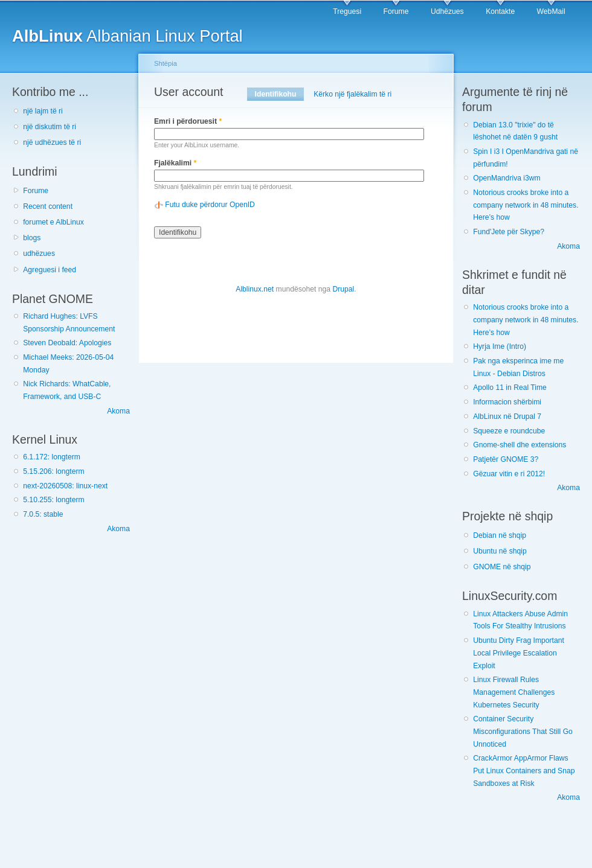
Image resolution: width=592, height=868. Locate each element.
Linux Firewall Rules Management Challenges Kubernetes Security (514, 692)
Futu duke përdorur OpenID (210, 205)
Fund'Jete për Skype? (509, 232)
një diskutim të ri (50, 127)
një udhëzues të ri (52, 142)
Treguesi (347, 11)
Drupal (343, 289)
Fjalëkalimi (175, 163)
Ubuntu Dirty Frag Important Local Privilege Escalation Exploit (519, 653)
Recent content (48, 206)
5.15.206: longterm (53, 471)
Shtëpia (166, 63)
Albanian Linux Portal (127, 36)
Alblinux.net (255, 289)
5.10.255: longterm (53, 500)
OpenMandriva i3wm (507, 178)
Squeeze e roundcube (509, 431)
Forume (396, 11)
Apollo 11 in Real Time (510, 388)
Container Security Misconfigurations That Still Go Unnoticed (523, 731)
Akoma (118, 411)
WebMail (551, 11)
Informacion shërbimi (507, 402)
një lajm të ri (43, 111)
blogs (32, 238)
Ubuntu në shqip (500, 551)
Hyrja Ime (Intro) (500, 346)
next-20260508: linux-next (65, 486)
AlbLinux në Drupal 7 (507, 416)
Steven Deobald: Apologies (67, 343)
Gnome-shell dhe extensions (520, 445)
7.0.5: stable (43, 514)
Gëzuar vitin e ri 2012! (509, 474)
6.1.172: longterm (52, 457)
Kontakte (500, 11)
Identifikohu (279, 94)
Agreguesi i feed (50, 270)
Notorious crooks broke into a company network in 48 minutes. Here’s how (526, 205)
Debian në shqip (500, 535)
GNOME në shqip (502, 567)
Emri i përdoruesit (188, 121)
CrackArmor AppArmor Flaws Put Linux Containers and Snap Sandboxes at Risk (524, 771)
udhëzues (39, 254)
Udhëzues (447, 11)
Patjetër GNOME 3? (506, 459)
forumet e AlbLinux (53, 222)
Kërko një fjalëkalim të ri (352, 94)
